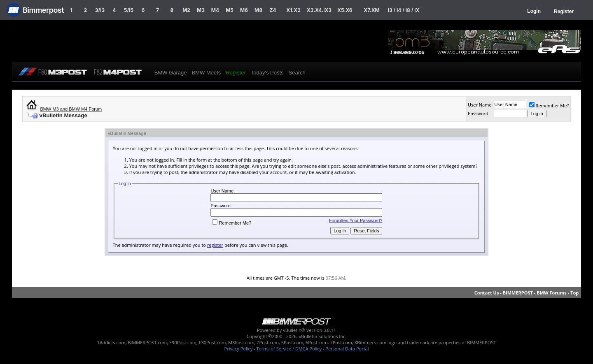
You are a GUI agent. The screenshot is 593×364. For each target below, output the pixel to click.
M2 (186, 10)
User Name (480, 105)
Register (564, 12)
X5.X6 (345, 10)
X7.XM (371, 10)
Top (574, 293)
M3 (201, 10)
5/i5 (129, 10)
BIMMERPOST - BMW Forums (535, 293)
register (215, 245)
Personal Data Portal (347, 349)
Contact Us (487, 293)
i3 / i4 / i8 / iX (404, 10)
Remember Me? (549, 105)
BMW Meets (207, 73)
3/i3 (100, 10)
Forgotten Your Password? (356, 220)
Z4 (273, 10)
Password (478, 113)
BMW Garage (171, 73)
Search (297, 73)
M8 (258, 10)
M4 (215, 10)
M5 (230, 10)
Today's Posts (267, 73)
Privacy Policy (239, 349)
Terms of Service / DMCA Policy (289, 349)
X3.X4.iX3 (319, 10)
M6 (244, 10)
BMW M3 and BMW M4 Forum (71, 109)
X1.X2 (293, 10)
